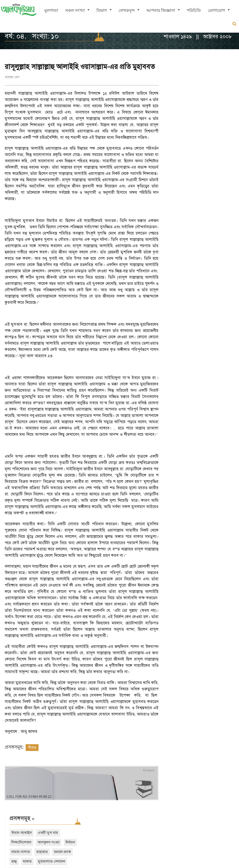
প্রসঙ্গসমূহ (180, 66)
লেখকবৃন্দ (127, 11)
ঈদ (213, 138)
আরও (179, 167)
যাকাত (185, 110)
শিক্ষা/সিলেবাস (179, 90)
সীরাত (32, 754)
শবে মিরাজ (197, 138)
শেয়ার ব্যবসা (211, 129)
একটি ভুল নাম (206, 81)
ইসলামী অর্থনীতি (214, 119)
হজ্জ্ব (172, 110)
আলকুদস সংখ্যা (206, 90)
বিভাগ (102, 11)
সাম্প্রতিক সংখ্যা (186, 187)
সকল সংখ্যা (75, 11)
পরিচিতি (194, 11)
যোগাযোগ (216, 11)
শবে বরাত (176, 138)
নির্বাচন (228, 90)
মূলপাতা (51, 11)
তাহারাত (200, 100)
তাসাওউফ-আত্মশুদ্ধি (183, 119)
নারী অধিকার (178, 148)
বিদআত (198, 148)
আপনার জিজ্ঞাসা (161, 11)
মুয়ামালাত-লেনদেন (209, 110)
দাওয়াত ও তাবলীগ (183, 129)
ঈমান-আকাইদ (179, 81)
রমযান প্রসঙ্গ (220, 100)
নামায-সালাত (179, 100)
